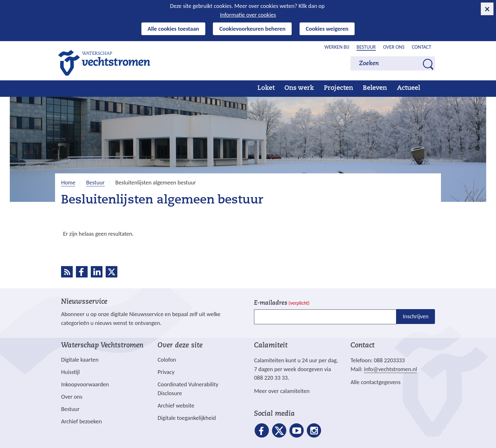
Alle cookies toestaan (174, 29)
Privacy (166, 372)
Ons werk (299, 88)
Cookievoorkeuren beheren (252, 29)
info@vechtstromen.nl (390, 369)
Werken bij (337, 47)
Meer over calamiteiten (282, 391)
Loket (266, 88)
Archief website (176, 405)
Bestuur (366, 47)
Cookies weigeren (327, 29)
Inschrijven (415, 316)
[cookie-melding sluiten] (487, 9)
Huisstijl (70, 372)
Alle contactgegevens (375, 382)
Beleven (375, 88)
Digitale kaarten (80, 360)
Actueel (409, 88)
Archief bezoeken (81, 421)
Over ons (394, 47)
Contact (422, 47)
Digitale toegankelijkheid (187, 418)
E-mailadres (282, 303)
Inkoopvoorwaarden (85, 384)
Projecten (338, 88)
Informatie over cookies (248, 15)
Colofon (167, 360)
